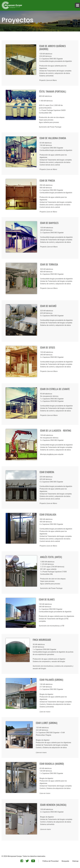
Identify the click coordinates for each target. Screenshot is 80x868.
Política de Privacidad (50, 861)
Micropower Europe (15, 856)
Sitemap (75, 861)
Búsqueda (65, 861)
